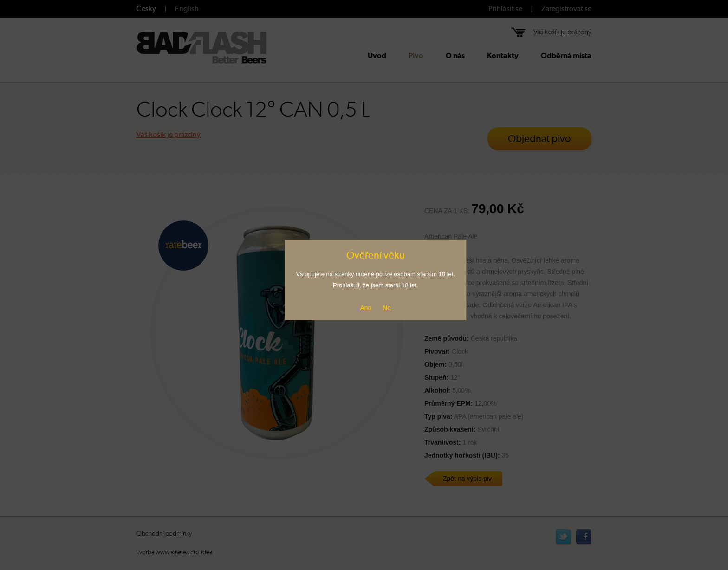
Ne (387, 308)
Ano (366, 308)
